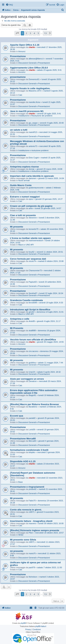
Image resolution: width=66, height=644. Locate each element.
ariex (31, 208)
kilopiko (32, 452)
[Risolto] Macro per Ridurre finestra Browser (34, 404)
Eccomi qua (17, 416)
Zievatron (33, 381)
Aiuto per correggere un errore (27, 379)
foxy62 (32, 252)
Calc (20, 95)
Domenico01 (34, 79)
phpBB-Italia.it (41, 626)
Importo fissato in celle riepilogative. (30, 88)
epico (31, 199)
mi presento (17, 551)
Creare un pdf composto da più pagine (31, 206)
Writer (21, 535)
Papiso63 (33, 282)
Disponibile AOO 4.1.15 (23, 461)
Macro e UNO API (26, 245)
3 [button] (30, 33)
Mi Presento (17, 328)
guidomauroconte (36, 188)
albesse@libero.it (36, 59)
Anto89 (32, 321)
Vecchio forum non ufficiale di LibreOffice (33, 340)
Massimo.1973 (35, 91)
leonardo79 (34, 229)
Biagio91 (32, 395)
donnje (32, 169)
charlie (32, 47)
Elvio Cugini (34, 158)
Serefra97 (33, 293)
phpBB (23, 623)
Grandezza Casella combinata (26, 300)
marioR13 (33, 132)
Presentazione (18, 56)
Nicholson (33, 577)
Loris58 (32, 430)
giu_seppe (33, 123)
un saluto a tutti (19, 130)
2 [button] (26, 33)
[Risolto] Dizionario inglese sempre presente (35, 530)
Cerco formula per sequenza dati (28, 259)
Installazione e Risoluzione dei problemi (35, 116)
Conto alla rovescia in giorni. (26, 510)
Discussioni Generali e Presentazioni (34, 63)
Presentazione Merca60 (23, 439)
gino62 (32, 312)
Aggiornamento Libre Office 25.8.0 (29, 68)
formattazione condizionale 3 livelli (29, 450)
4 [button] (34, 33)
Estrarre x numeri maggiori (25, 197)
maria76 (32, 553)
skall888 (32, 331)
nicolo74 (32, 261)
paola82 (32, 418)
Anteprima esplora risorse (24, 167)
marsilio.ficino (35, 102)
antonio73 (33, 146)
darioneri (32, 178)
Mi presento (17, 227)
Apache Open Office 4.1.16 (25, 45)
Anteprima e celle (20, 319)
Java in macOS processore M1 (27, 111)
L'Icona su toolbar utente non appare (30, 238)
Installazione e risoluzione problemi (33, 150)
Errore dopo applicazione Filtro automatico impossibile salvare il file (34, 392)
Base (21, 482)
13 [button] (45, 33)
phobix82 (33, 489)
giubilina (32, 363)
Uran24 (32, 372)
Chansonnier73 (35, 270)
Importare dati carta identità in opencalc (32, 176)
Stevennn (33, 218)
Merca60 (32, 441)
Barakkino (33, 407)
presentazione (18, 77)
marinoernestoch (36, 240)
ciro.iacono (33, 351)
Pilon (31, 533)
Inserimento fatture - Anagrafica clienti (31, 521)
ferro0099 (33, 303)
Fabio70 (32, 501)
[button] (17, 33)
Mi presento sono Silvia (23, 540)
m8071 (32, 512)
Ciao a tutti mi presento (23, 215)
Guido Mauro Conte (21, 185)
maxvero (32, 523)
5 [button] (38, 33)
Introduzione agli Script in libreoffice (30, 310)
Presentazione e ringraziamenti (27, 487)
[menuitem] (9, 5)
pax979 (32, 567)
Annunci (22, 51)
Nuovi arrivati (24, 180)
